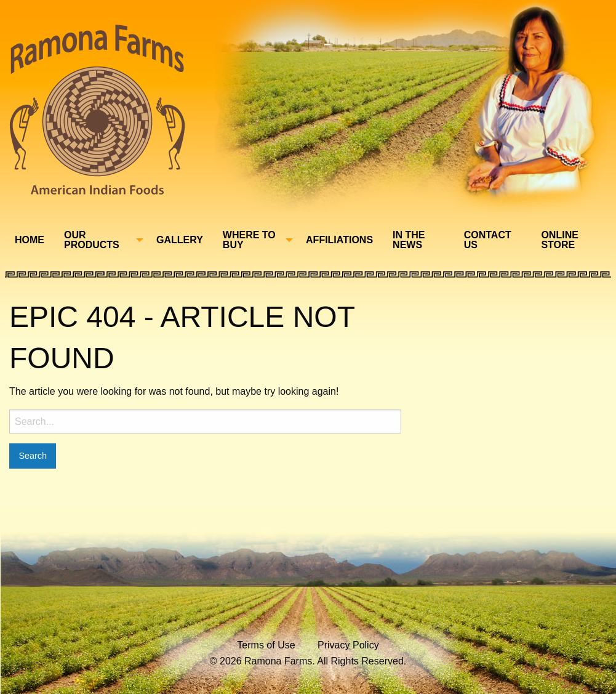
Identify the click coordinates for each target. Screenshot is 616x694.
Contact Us (488, 240)
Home (30, 240)
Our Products (92, 240)
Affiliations (339, 240)
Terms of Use (266, 645)
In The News (409, 240)
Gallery (180, 240)
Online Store (559, 240)
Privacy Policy (348, 645)
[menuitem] (30, 240)
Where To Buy (249, 240)
